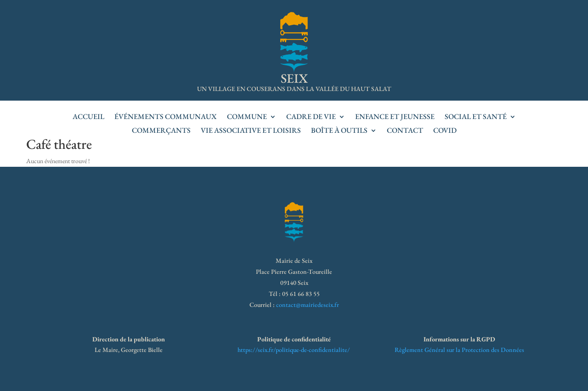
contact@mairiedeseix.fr (308, 305)
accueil (88, 117)
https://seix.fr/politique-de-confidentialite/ (294, 350)
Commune (247, 117)
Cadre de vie (311, 117)
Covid (445, 131)
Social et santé (476, 117)
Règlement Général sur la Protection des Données (459, 350)
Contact (405, 131)
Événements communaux (166, 117)
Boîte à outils (339, 131)
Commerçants (161, 131)
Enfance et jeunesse (395, 117)
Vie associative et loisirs (251, 131)
